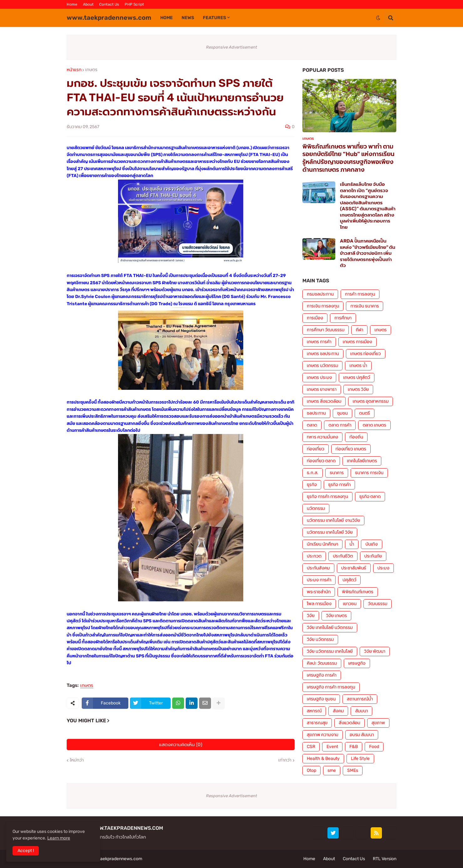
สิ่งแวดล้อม (349, 723)
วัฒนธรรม (378, 604)
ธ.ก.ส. (313, 473)
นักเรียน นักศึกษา (322, 544)
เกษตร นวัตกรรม (322, 366)
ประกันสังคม (318, 568)
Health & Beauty (323, 758)
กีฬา (359, 330)
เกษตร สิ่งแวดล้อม (324, 401)
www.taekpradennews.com (109, 18)
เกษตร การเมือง (358, 342)
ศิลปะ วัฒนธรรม (322, 663)
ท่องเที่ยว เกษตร (351, 449)
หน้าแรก (74, 70)
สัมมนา (361, 711)
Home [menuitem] (167, 18)
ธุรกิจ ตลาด (370, 497)
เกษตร (91, 70)
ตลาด (312, 425)
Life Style (360, 758)
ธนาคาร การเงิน (369, 473)
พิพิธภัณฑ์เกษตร (358, 592)
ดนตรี (365, 413)
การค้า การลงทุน (360, 294)
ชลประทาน (316, 413)
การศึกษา (343, 318)
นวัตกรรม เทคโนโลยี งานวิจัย (333, 520)
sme (332, 770)
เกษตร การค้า (319, 342)
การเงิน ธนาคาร (365, 306)
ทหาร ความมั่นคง (322, 437)
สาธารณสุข (317, 723)
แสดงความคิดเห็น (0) (181, 745)
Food (374, 747)
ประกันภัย (373, 556)
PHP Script (134, 4)
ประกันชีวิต (343, 556)
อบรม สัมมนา (362, 735)
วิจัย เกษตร (336, 616)
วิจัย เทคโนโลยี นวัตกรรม (330, 627)
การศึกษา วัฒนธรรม (326, 330)
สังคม (338, 711)
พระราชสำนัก (319, 592)
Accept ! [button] (26, 851)
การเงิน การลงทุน (323, 306)
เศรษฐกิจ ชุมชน (321, 699)
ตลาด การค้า (340, 425)
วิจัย (311, 616)
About (88, 4)
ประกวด (314, 556)
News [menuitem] (188, 18)
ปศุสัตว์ (349, 580)
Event (332, 747)
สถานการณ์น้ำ (360, 699)
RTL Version (385, 859)
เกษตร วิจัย (358, 389)
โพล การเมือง (319, 604)
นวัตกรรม (316, 508)
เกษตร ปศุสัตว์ (357, 377)
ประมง (383, 568)
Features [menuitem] (214, 18)
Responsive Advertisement (231, 47)
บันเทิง (371, 544)
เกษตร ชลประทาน (323, 354)
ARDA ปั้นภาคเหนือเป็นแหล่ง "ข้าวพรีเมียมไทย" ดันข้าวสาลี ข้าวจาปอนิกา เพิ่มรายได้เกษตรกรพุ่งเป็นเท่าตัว (368, 253)
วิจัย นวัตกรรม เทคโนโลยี (330, 651)
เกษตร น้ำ (358, 366)
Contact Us (109, 4)
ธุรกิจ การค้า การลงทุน (327, 497)
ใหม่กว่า (77, 760)
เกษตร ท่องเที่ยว (366, 354)
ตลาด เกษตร (374, 425)
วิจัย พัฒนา (375, 651)
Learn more (59, 838)
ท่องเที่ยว (316, 449)
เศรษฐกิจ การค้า (322, 675)
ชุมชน (342, 413)
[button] (378, 18)
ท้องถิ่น (356, 437)
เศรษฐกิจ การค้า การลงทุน (331, 687)
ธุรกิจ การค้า (339, 485)
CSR (311, 747)
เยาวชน (350, 604)
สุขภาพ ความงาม (323, 735)
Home (72, 4)
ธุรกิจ (312, 485)
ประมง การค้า (319, 580)
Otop (311, 770)
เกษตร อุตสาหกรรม (370, 401)
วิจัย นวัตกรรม (320, 639)
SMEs (353, 770)
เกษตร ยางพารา (322, 389)
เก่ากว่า (285, 760)
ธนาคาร (337, 473)
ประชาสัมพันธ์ (354, 568)
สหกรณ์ (314, 711)
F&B (354, 747)
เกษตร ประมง (319, 377)
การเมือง (315, 318)
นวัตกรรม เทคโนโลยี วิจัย (330, 532)
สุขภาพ (378, 723)
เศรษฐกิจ (357, 663)
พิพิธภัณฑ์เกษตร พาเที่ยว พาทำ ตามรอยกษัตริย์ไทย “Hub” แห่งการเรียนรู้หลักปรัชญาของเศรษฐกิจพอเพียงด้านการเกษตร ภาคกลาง (348, 158)
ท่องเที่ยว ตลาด (321, 461)
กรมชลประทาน (320, 294)
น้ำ (352, 544)
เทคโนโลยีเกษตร (362, 461)
